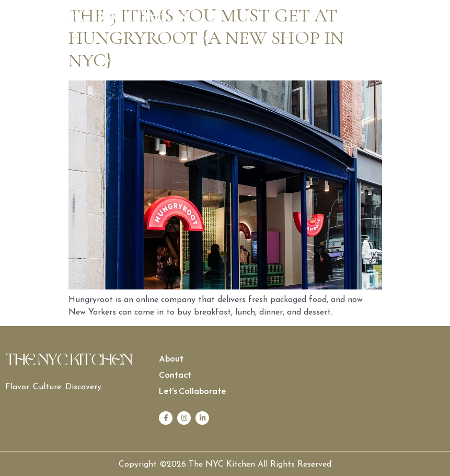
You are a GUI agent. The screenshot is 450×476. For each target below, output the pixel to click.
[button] (335, 17)
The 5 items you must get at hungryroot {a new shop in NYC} (206, 38)
